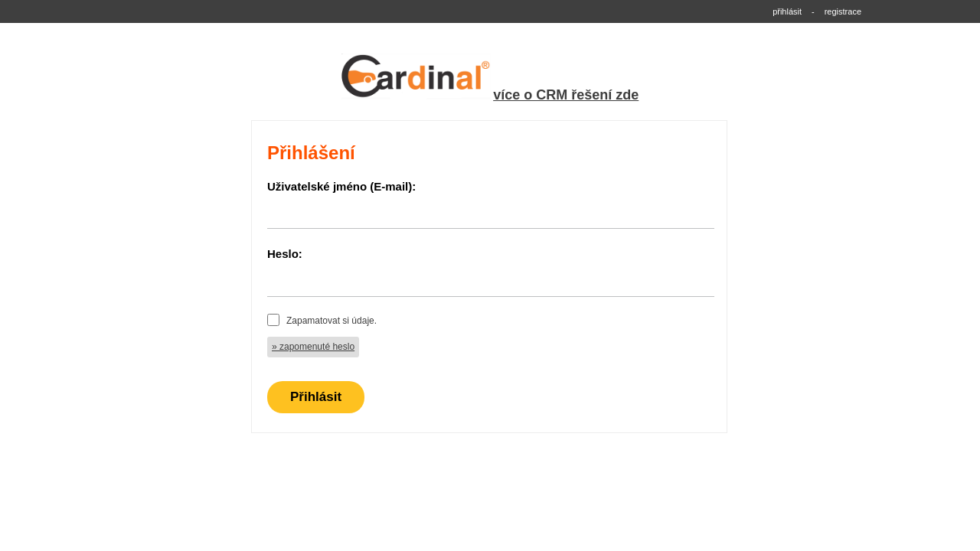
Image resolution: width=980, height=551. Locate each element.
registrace (843, 11)
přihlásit (787, 11)
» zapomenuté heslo (313, 347)
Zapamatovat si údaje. (332, 321)
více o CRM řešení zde (566, 95)
